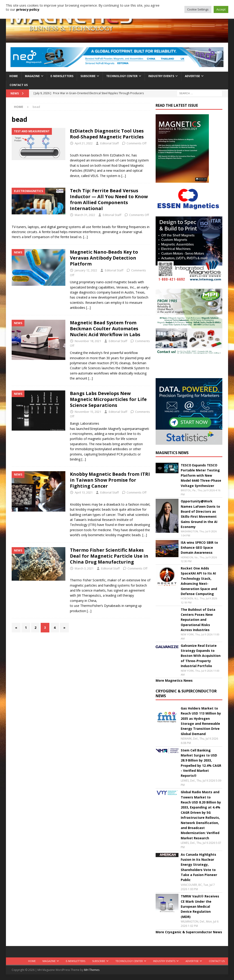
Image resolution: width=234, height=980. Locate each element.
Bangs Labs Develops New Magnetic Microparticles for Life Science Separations (108, 399)
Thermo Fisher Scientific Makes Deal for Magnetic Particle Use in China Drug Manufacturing (109, 556)
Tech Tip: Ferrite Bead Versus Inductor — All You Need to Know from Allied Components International (109, 199)
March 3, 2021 (84, 568)
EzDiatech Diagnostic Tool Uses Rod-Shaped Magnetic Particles (107, 134)
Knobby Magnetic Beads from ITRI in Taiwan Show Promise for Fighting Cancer (110, 480)
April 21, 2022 (84, 143)
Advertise (192, 76)
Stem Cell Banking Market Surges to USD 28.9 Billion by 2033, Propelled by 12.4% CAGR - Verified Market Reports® (201, 763)
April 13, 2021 (84, 492)
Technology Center (122, 76)
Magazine (32, 76)
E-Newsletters (62, 76)
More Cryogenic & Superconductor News (189, 932)
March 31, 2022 (85, 215)
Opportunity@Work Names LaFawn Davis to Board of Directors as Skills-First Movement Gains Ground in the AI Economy (200, 514)
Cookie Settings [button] (198, 9)
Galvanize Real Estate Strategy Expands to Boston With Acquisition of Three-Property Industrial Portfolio (201, 656)
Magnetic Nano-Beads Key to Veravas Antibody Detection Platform (104, 258)
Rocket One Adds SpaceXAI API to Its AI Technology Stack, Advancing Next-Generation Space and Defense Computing (199, 581)
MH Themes (92, 970)
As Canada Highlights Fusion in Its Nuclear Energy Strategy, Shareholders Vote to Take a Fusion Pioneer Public (199, 867)
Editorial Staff (110, 143)
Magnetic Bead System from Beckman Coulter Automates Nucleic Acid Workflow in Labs (105, 329)
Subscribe (88, 76)
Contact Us (19, 85)
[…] (124, 176)
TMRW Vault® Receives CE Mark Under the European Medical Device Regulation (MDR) (200, 906)
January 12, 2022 (86, 270)
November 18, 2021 (88, 341)
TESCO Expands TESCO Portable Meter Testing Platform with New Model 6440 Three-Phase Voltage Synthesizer (201, 475)
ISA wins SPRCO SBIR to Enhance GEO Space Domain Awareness (199, 548)
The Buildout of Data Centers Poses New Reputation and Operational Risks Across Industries (198, 620)
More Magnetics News (174, 680)
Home (14, 76)
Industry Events (161, 76)
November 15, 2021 (88, 412)
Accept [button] (221, 9)
